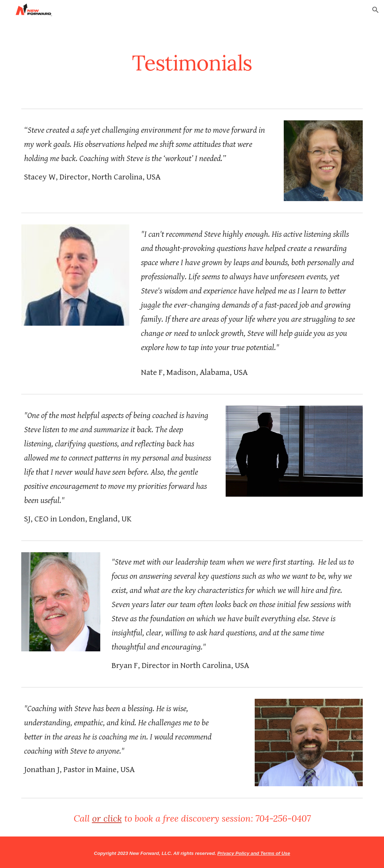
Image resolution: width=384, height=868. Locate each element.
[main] (192, 63)
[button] (375, 10)
